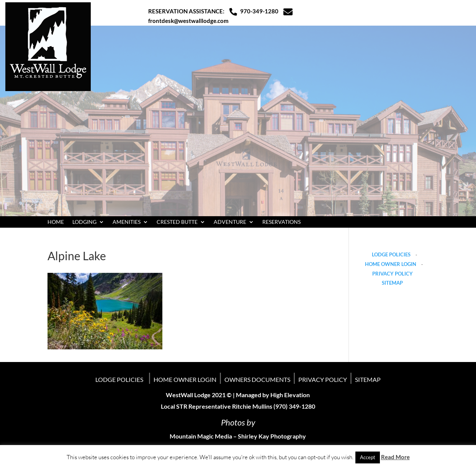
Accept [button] (368, 457)
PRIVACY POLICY (393, 274)
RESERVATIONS (281, 222)
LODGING (84, 222)
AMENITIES (127, 222)
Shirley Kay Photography (272, 436)
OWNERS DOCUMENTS (257, 379)
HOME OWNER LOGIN (391, 264)
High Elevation (290, 395)
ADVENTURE (230, 222)
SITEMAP (392, 283)
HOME (56, 222)
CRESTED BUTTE (177, 222)
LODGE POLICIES (391, 254)
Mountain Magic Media (201, 436)
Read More (395, 457)
